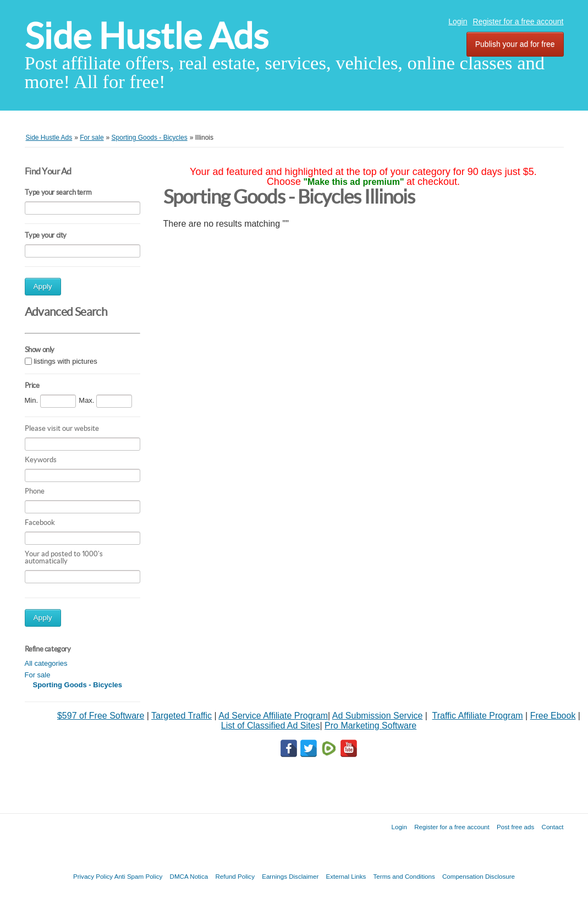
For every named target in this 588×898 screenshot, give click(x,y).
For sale (38, 675)
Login (458, 21)
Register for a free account (518, 21)
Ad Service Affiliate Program (273, 716)
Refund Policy (235, 876)
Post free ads (515, 827)
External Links (346, 876)
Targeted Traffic (182, 716)
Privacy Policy (93, 876)
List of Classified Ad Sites (271, 725)
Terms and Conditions (404, 876)
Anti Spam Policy (139, 876)
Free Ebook (553, 716)
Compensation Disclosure (479, 876)
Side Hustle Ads (147, 36)
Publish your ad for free (515, 44)
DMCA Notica (189, 876)
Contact (553, 827)
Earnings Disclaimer (290, 876)
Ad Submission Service (378, 716)
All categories (46, 663)
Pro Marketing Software (370, 725)
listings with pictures (65, 361)
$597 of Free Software (101, 716)
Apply (43, 286)
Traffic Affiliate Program (478, 716)
